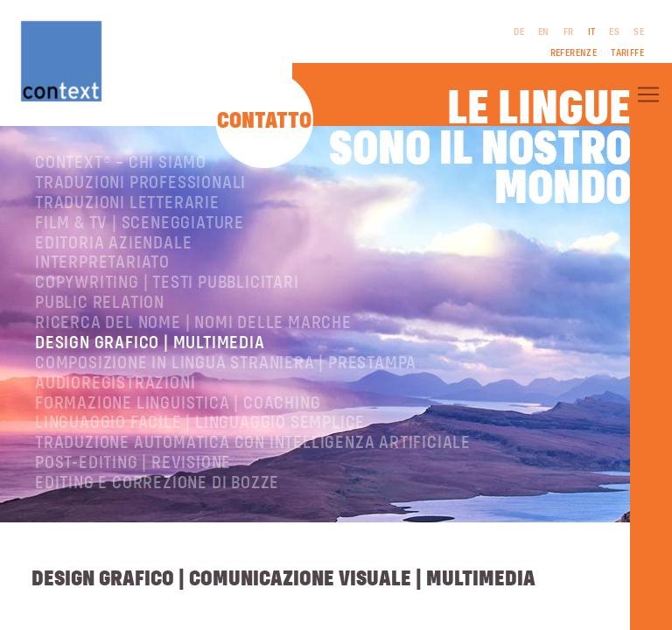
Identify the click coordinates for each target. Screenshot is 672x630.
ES (614, 32)
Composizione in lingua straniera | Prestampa (226, 364)
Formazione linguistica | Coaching (178, 404)
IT (592, 32)
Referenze (574, 53)
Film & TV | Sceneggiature (140, 224)
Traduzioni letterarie (127, 203)
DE (519, 32)
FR (569, 32)
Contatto (264, 122)
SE (639, 32)
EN (544, 32)
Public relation (100, 303)
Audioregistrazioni (115, 384)
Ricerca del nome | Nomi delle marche (193, 323)
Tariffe (627, 53)
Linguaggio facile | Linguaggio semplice (200, 423)
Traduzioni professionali (140, 183)
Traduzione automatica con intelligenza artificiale (253, 443)
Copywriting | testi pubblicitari (167, 283)
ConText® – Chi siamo (121, 163)
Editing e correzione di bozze (157, 483)
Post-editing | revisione (133, 463)
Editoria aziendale (113, 244)
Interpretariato (102, 263)
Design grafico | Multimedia (150, 343)
